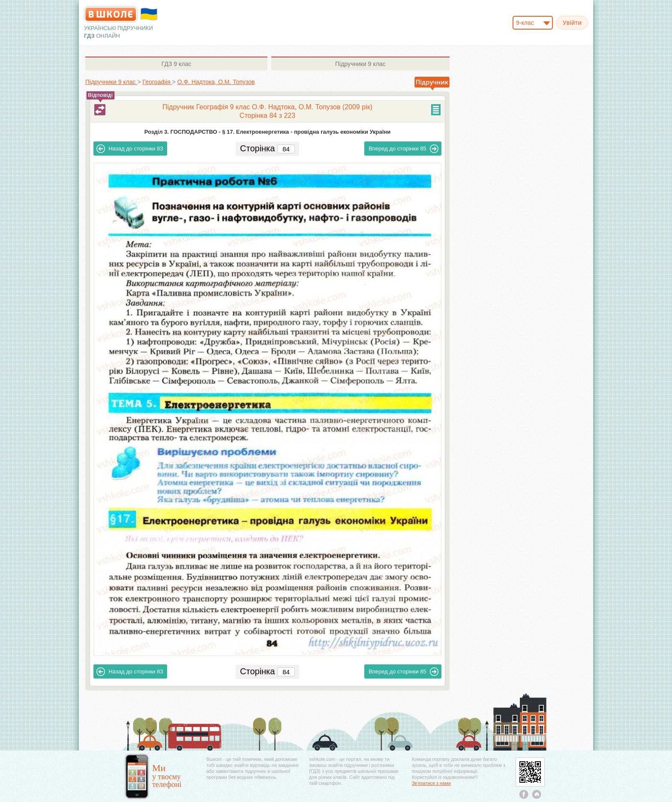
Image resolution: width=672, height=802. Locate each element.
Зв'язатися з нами (431, 783)
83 (130, 149)
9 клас (176, 64)
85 (403, 149)
